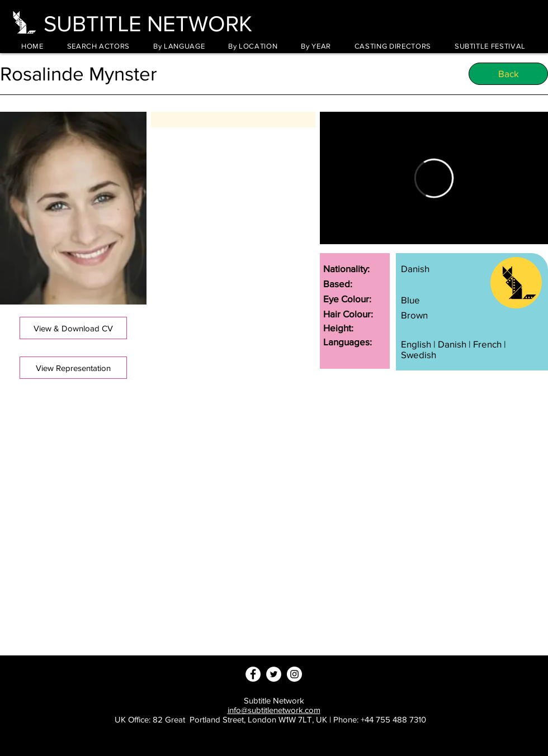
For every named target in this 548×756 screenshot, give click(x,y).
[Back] (508, 74)
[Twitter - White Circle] (274, 674)
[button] (179, 46)
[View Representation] (73, 368)
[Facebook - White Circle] (253, 674)
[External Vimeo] (434, 178)
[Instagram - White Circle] (294, 674)
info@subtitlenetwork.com (274, 710)
